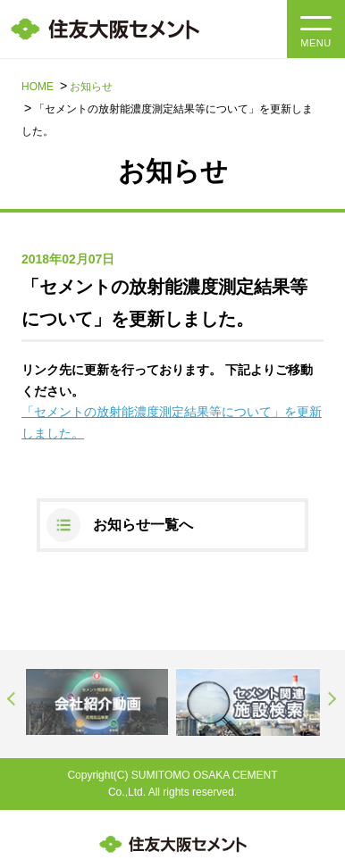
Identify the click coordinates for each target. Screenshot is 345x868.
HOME (38, 87)
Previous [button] (13, 699)
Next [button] (332, 699)
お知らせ (91, 87)
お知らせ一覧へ (143, 525)
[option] (97, 702)
